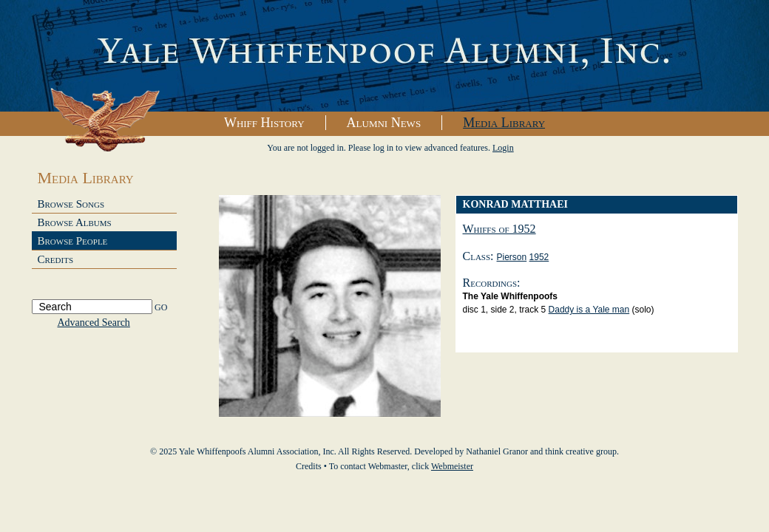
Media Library (504, 123)
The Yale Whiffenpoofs (510, 296)
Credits (56, 259)
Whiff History (264, 123)
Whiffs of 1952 (499, 229)
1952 (539, 257)
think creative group (581, 451)
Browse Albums (75, 222)
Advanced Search (94, 323)
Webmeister (452, 466)
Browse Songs (71, 204)
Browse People (73, 241)
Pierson (512, 257)
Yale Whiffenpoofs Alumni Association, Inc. (384, 56)
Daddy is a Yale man (589, 310)
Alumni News (384, 123)
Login (503, 148)
